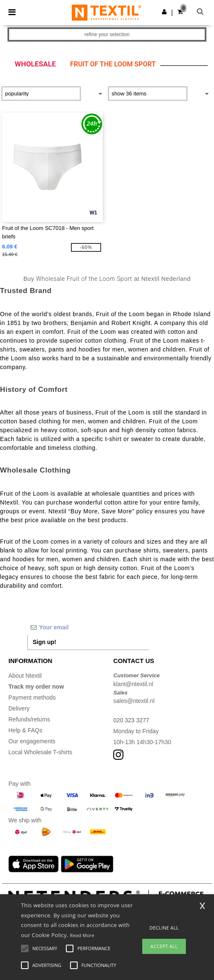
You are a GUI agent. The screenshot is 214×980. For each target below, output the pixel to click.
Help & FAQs (25, 730)
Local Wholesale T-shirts (40, 752)
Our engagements (32, 741)
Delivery (19, 708)
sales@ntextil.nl (134, 701)
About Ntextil (25, 676)
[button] (164, 12)
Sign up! (44, 642)
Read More (82, 935)
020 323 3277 (131, 720)
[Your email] (88, 627)
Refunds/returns (29, 719)
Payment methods (32, 697)
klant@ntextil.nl (133, 684)
